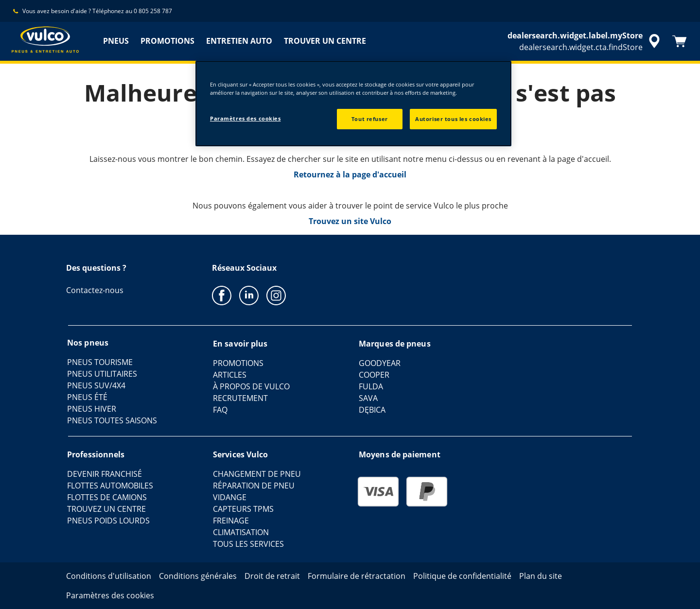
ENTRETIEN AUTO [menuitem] (239, 41)
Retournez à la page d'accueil (350, 174)
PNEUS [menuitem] (116, 41)
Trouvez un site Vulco (350, 221)
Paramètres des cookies (245, 118)
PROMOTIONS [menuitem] (167, 41)
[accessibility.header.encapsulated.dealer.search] (585, 41)
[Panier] (680, 41)
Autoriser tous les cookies (453, 119)
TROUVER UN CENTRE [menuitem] (325, 41)
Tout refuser (370, 119)
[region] (353, 104)
